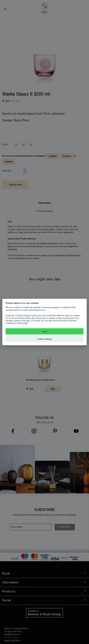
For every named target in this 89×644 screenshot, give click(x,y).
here (28, 321)
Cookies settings (45, 339)
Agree (44, 331)
